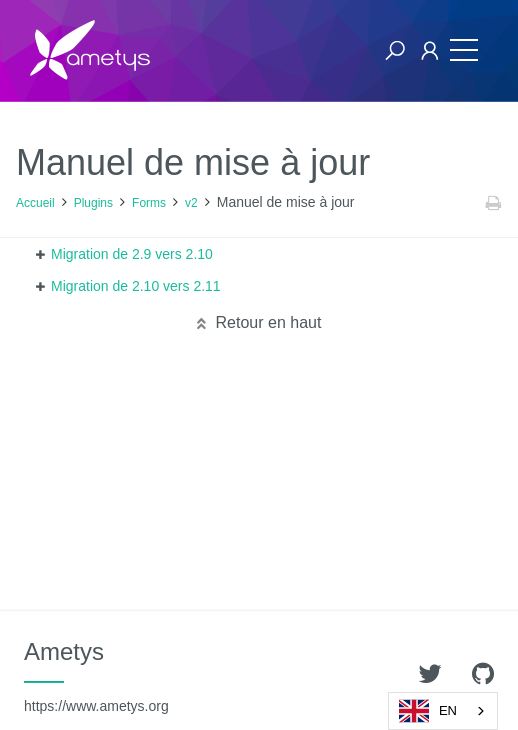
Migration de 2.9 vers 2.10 (132, 254)
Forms (149, 203)
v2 (191, 203)
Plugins (93, 203)
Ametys (96, 676)
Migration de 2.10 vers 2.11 (136, 286)
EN (428, 711)
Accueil (35, 203)
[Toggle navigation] (464, 50)
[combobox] (443, 711)
